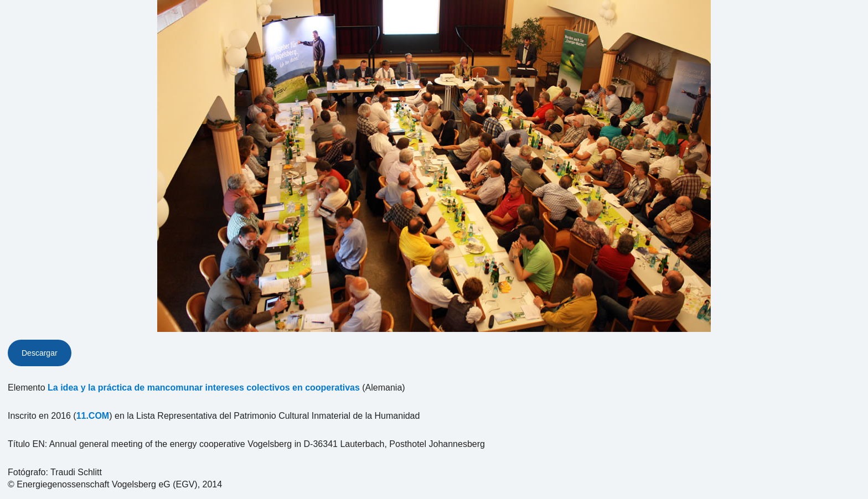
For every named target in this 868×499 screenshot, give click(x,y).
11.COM (93, 416)
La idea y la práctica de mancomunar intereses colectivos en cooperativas (204, 388)
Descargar (40, 353)
